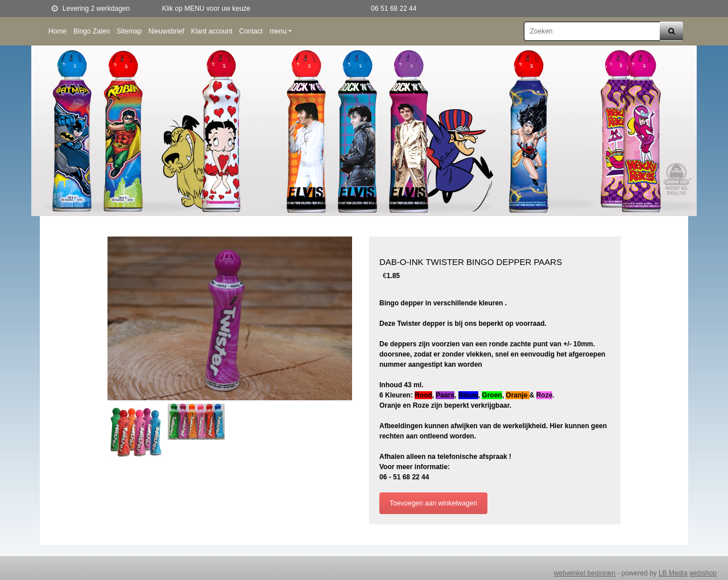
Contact (251, 31)
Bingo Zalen (92, 31)
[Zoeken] (592, 31)
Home (57, 31)
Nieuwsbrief (166, 31)
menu (278, 31)
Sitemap (129, 31)
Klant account (212, 31)
